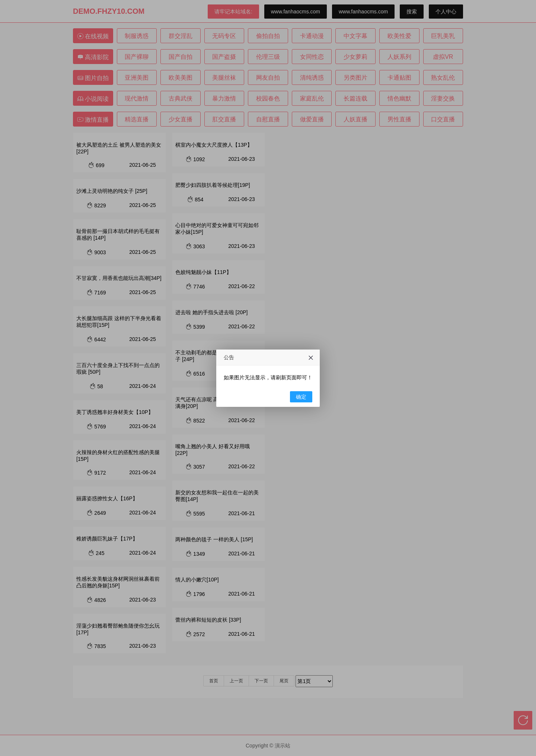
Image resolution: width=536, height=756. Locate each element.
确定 (301, 397)
